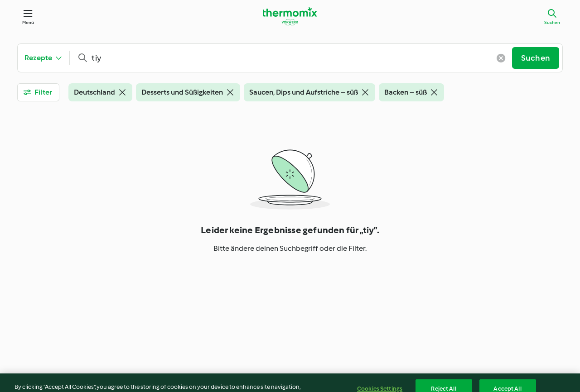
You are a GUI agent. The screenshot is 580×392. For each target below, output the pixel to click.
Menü (28, 22)
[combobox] (294, 58)
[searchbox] (294, 58)
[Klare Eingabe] (501, 58)
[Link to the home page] (290, 16)
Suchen (552, 22)
